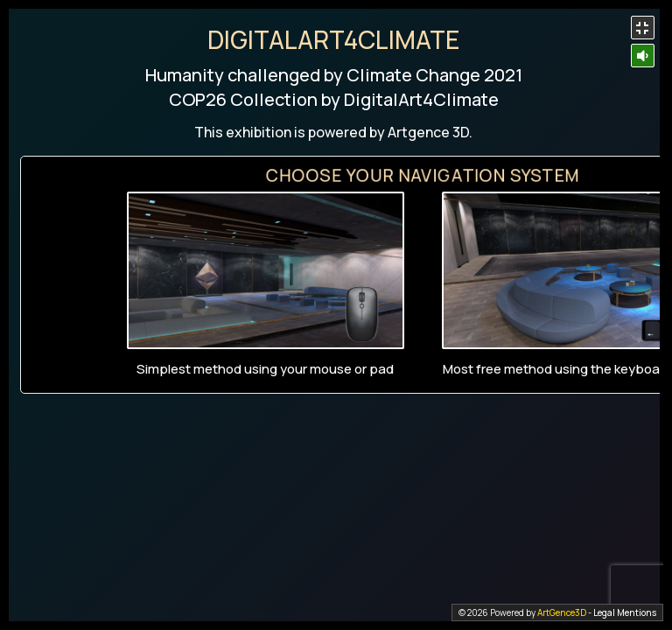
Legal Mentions (625, 612)
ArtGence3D (562, 612)
